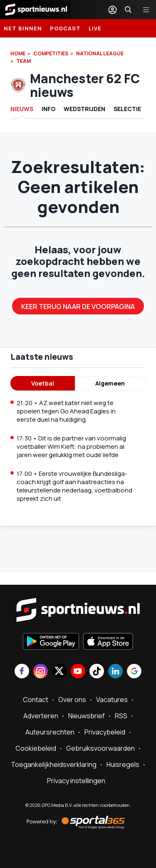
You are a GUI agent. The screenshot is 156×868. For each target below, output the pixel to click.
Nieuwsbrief (87, 716)
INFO (48, 109)
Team (24, 61)
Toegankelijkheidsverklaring (54, 764)
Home (18, 53)
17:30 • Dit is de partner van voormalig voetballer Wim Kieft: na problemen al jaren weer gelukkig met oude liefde (71, 446)
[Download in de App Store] (108, 642)
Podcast (65, 28)
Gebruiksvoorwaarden (100, 748)
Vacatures (112, 700)
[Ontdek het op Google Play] (51, 642)
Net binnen (23, 28)
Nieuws (22, 109)
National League (100, 53)
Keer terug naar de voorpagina (78, 307)
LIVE (95, 28)
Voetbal (43, 383)
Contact (36, 700)
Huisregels (123, 764)
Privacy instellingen (76, 781)
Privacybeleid (105, 732)
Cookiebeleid (36, 748)
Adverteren (41, 716)
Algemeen (110, 383)
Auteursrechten (50, 732)
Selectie (127, 109)
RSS (121, 716)
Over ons (72, 700)
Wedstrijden (84, 109)
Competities (51, 53)
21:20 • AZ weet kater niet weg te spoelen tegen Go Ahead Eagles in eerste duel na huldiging (66, 411)
